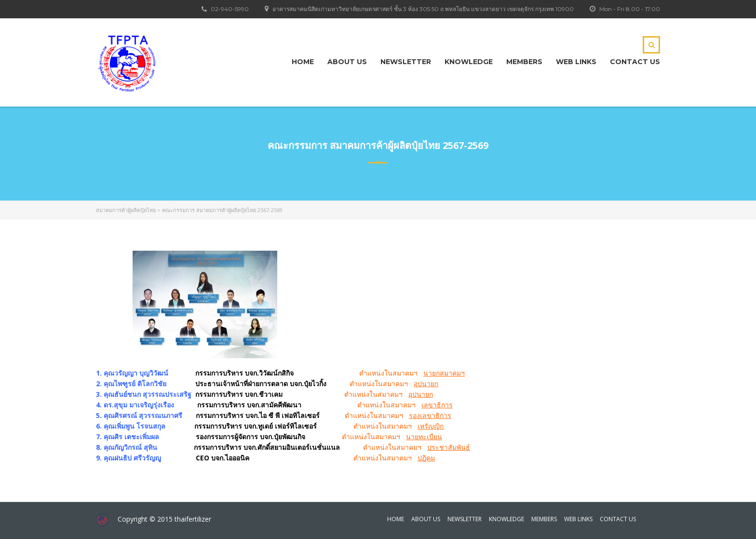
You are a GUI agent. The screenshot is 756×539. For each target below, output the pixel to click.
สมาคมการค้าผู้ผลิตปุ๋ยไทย (126, 210)
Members (524, 62)
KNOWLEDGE (469, 62)
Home (303, 62)
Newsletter (406, 62)
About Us (347, 62)
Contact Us (635, 62)
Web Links (576, 62)
